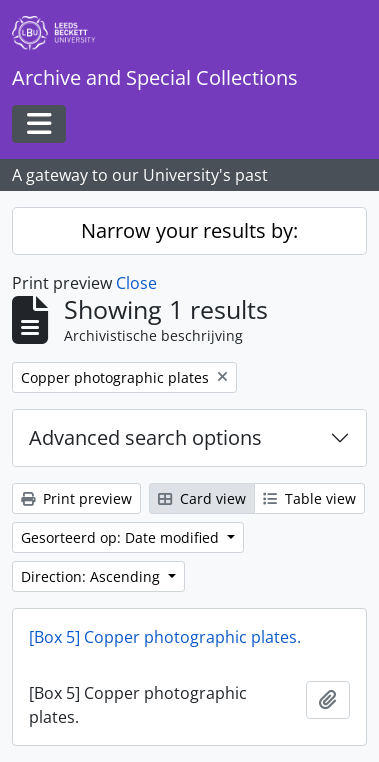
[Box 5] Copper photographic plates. (165, 637)
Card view (202, 498)
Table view (309, 498)
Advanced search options (145, 437)
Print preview (76, 498)
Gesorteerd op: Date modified (122, 537)
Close (136, 283)
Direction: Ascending (92, 576)
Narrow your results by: (189, 230)
